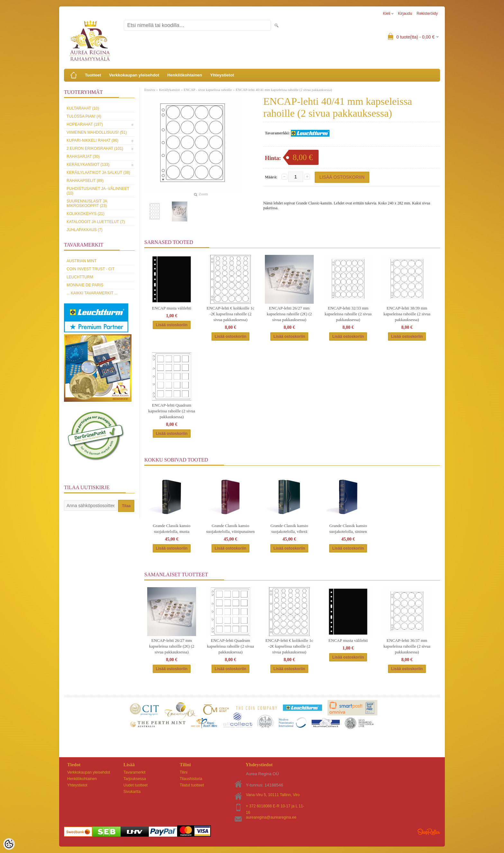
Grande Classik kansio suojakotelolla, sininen (348, 529)
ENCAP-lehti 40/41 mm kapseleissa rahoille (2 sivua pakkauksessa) (284, 90)
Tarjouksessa (135, 779)
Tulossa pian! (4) (84, 116)
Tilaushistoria (191, 779)
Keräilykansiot (170, 90)
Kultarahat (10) (83, 108)
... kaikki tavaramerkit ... (92, 293)
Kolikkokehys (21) (85, 214)
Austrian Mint (81, 261)
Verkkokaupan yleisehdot (134, 75)
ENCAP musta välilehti (172, 308)
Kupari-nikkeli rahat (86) (92, 140)
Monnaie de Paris (85, 285)
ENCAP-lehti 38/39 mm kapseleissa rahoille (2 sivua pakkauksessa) (407, 314)
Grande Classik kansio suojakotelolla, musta (172, 529)
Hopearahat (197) (85, 124)
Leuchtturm (80, 277)
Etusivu (150, 90)
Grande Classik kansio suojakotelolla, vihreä (289, 529)
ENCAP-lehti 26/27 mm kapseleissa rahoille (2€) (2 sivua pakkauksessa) (289, 314)
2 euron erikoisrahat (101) (95, 148)
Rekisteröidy (427, 13)
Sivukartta (132, 792)
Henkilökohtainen (184, 75)
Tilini (184, 772)
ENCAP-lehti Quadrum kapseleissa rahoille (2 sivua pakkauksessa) (172, 411)
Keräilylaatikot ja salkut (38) (98, 173)
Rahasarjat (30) (83, 157)
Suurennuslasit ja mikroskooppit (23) (87, 203)
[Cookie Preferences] (9, 844)
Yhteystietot (222, 75)
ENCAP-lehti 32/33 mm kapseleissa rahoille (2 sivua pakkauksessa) (348, 314)
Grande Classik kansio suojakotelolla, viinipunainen (231, 529)
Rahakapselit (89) (85, 181)
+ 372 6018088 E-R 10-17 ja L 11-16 (275, 807)
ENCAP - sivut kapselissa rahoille (208, 90)
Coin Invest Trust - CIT (90, 269)
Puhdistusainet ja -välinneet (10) (98, 191)
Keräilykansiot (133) (88, 165)
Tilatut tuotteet (192, 785)
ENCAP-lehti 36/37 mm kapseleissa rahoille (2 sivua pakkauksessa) (407, 646)
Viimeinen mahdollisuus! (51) (97, 132)
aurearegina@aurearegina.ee (271, 817)
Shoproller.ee (429, 832)
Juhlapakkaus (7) (85, 230)
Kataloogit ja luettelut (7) (96, 222)
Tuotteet (93, 75)
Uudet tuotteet (135, 785)
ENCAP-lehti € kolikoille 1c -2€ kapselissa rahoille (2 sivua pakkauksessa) (230, 314)
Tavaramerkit (135, 772)
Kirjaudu (405, 13)
